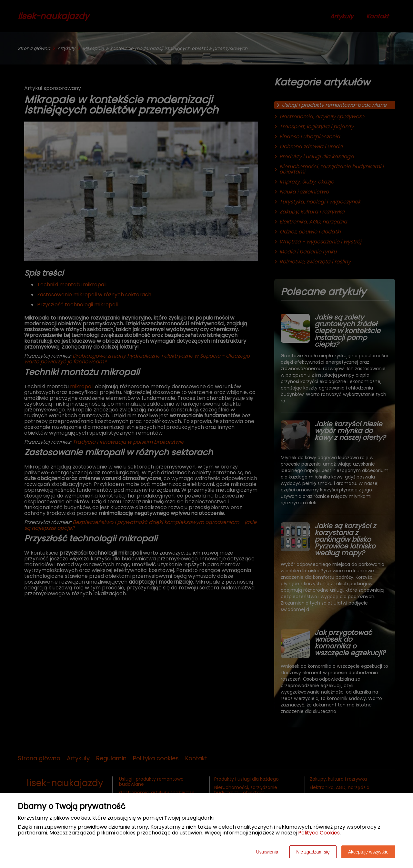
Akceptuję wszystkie (368, 852)
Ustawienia (267, 852)
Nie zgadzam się (313, 852)
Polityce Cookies (319, 833)
